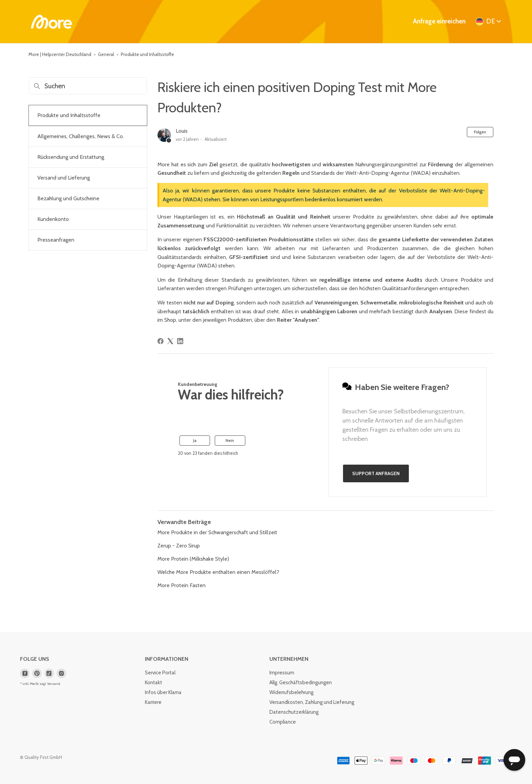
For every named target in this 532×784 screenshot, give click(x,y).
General (106, 54)
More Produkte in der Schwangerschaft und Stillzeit (217, 532)
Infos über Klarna (163, 692)
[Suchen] (88, 86)
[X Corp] (170, 341)
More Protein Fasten (182, 585)
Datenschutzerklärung (294, 712)
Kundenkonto (53, 219)
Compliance (283, 722)
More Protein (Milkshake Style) (193, 559)
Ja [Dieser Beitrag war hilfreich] (195, 440)
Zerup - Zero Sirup (179, 546)
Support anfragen (376, 473)
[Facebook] (160, 341)
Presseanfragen (56, 240)
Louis (182, 131)
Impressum (282, 673)
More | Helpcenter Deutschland (60, 54)
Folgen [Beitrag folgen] (480, 132)
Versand (54, 684)
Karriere (153, 702)
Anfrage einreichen (439, 21)
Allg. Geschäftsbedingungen (301, 683)
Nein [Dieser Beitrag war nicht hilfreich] (230, 440)
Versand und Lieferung (64, 178)
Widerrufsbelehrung (291, 692)
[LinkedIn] (180, 341)
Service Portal (160, 673)
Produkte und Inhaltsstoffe (147, 54)
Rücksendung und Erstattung (71, 157)
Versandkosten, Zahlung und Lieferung (312, 702)
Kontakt (154, 683)
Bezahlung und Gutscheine (68, 198)
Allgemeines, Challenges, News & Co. (81, 136)
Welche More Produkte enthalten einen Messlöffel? (218, 572)
